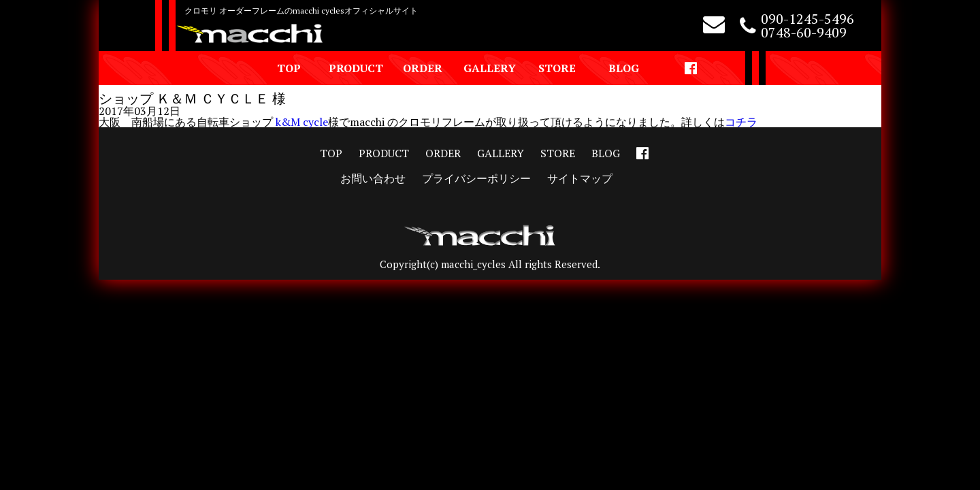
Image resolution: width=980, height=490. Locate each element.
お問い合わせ (373, 178)
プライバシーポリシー (476, 178)
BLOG (624, 68)
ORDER (423, 68)
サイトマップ (580, 178)
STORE (557, 68)
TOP (289, 68)
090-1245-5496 (807, 19)
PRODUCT (356, 68)
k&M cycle (302, 122)
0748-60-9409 (804, 32)
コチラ (741, 122)
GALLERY (490, 68)
